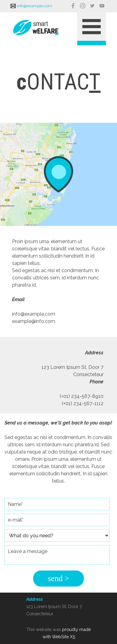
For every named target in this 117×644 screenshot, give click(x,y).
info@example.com (35, 6)
